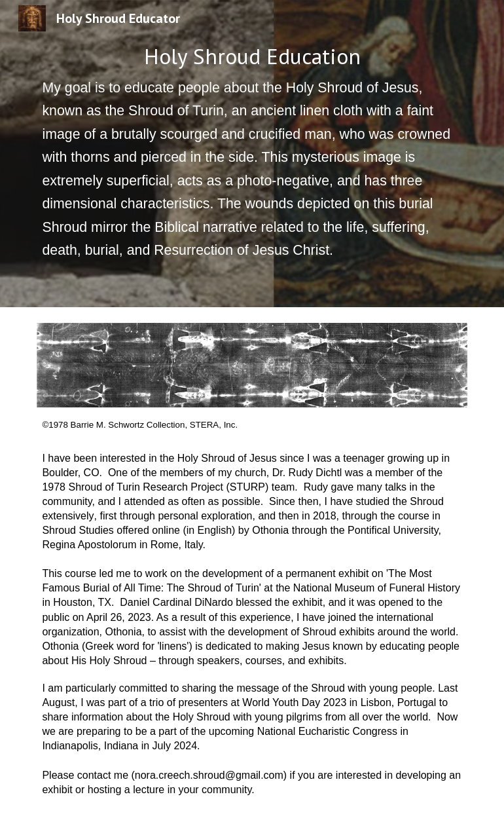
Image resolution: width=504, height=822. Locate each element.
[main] (252, 154)
